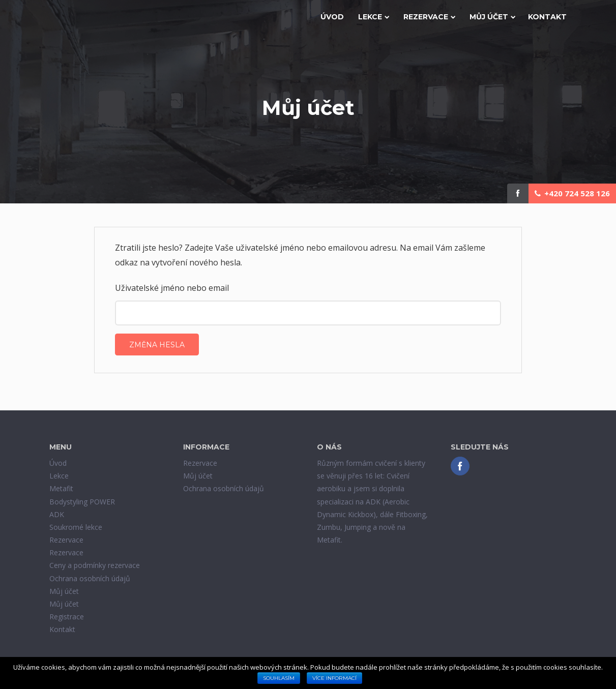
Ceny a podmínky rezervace (95, 565)
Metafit (61, 488)
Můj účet (492, 17)
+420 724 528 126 (573, 193)
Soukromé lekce (76, 527)
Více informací (334, 678)
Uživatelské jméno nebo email (172, 288)
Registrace (67, 617)
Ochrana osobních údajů (90, 578)
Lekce (374, 17)
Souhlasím (279, 678)
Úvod (332, 17)
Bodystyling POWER (82, 502)
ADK (57, 514)
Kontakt (547, 17)
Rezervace (429, 17)
